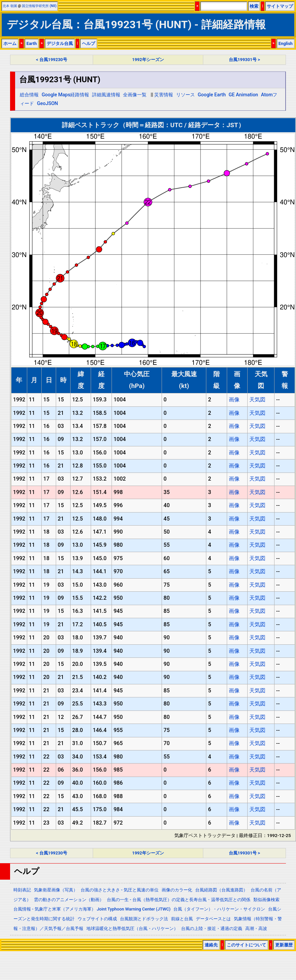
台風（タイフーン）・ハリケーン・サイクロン (219, 909)
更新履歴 (284, 945)
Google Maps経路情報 (65, 95)
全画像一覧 (135, 95)
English (286, 43)
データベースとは (213, 919)
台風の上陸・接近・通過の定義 (212, 928)
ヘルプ (89, 43)
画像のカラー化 (177, 890)
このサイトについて (246, 945)
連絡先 (211, 945)
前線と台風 (182, 919)
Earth (32, 43)
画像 (234, 400)
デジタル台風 (60, 43)
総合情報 (29, 95)
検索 (254, 6)
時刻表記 (22, 890)
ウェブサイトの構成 (97, 919)
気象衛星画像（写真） (56, 890)
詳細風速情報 (106, 95)
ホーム (10, 43)
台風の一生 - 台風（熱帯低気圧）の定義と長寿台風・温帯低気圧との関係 (179, 900)
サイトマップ (280, 6)
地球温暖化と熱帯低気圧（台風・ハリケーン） (132, 928)
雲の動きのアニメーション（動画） (69, 900)
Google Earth (212, 95)
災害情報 (164, 95)
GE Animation (244, 95)
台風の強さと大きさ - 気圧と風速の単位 (120, 890)
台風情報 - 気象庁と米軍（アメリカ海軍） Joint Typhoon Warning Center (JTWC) (92, 909)
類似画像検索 (266, 900)
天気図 (257, 400)
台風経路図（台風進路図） (221, 890)
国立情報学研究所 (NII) (39, 6)
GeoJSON (48, 104)
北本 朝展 (10, 6)
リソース (185, 95)
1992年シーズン (148, 60)
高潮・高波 (256, 928)
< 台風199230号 (52, 60)
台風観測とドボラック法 (144, 919)
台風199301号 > (244, 60)
